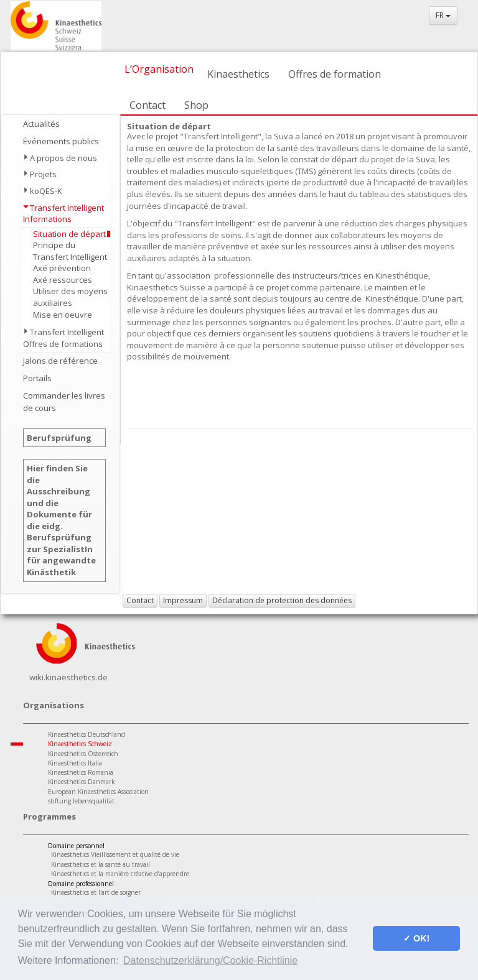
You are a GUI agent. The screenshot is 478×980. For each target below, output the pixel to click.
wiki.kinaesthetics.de (68, 677)
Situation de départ (69, 234)
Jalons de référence (60, 361)
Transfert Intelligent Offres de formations (63, 338)
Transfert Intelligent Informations (63, 214)
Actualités (41, 124)
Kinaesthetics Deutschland (87, 734)
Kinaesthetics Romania (81, 772)
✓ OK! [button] (416, 938)
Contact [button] (140, 600)
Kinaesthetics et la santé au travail (101, 864)
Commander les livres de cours (64, 402)
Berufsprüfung (59, 438)
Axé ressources (63, 280)
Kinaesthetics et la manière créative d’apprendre (120, 874)
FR (443, 15)
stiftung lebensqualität (81, 801)
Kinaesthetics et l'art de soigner (96, 892)
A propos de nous (63, 158)
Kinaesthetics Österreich (83, 754)
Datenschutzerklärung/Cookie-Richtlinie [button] (210, 960)
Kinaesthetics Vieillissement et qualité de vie (115, 854)
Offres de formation (335, 74)
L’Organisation (159, 69)
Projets (43, 174)
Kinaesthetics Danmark (82, 782)
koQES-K (46, 191)
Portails (37, 378)
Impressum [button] (183, 600)
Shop (196, 105)
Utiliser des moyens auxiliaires (70, 297)
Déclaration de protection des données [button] (282, 600)
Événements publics (61, 141)
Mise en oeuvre (63, 315)
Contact (148, 105)
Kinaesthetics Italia (75, 763)
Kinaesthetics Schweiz (80, 744)
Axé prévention (62, 268)
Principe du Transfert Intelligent (70, 251)
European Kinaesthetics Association (98, 792)
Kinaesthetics (238, 74)
